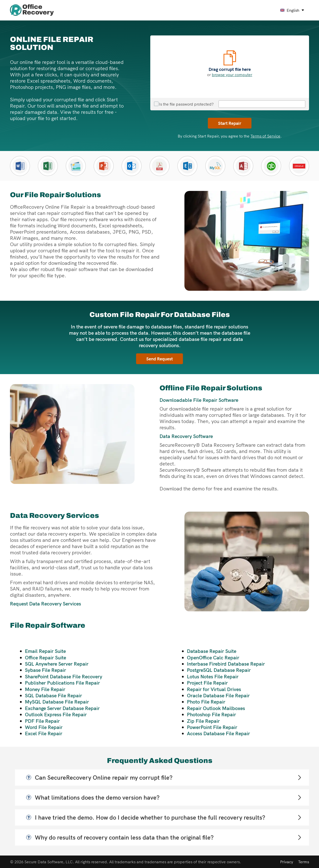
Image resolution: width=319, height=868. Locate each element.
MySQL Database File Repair (57, 702)
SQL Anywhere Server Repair (57, 664)
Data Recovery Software (186, 436)
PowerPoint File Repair (212, 727)
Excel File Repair (44, 733)
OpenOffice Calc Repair (213, 657)
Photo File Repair (206, 702)
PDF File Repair (42, 721)
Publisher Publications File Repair (62, 683)
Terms (304, 862)
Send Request (159, 359)
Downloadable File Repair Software (199, 400)
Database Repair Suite (212, 651)
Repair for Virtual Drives (214, 689)
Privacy (287, 862)
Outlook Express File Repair (56, 714)
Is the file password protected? (184, 104)
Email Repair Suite (45, 651)
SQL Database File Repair (53, 695)
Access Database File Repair (218, 733)
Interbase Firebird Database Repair (226, 664)
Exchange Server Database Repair (62, 708)
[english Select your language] (292, 10)
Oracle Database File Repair (218, 695)
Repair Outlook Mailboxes (216, 708)
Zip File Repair (203, 721)
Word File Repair (44, 727)
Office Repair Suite (45, 657)
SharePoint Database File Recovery (64, 676)
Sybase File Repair (45, 670)
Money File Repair (45, 689)
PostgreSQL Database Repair (219, 670)
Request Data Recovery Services (45, 604)
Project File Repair (207, 683)
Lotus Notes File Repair (213, 676)
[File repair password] (262, 104)
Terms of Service (265, 136)
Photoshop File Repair (211, 714)
